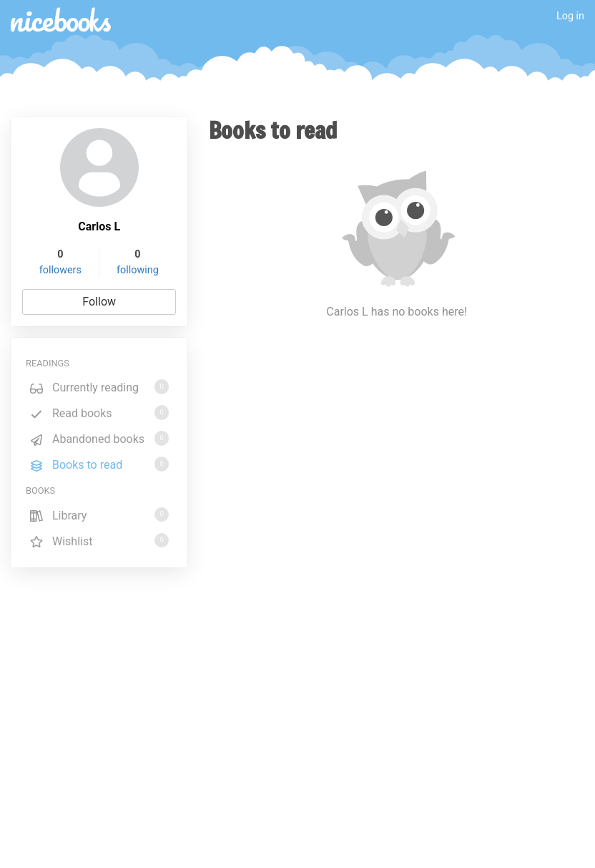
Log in (570, 16)
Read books (99, 413)
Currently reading (99, 387)
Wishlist (99, 541)
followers (60, 270)
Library (99, 515)
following (138, 270)
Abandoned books (99, 438)
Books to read (99, 464)
